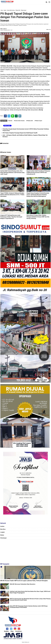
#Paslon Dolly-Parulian (19, 121)
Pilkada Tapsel (24, 10)
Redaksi (6, 631)
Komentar (49, 29)
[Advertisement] (25, 551)
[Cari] (46, 2)
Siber (12, 631)
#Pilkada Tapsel (38, 121)
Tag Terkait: (4, 121)
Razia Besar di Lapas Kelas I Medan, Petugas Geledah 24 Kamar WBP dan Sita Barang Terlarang (38, 217)
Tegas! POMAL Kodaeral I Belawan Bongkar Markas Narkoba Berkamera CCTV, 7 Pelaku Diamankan (12, 195)
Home (2, 10)
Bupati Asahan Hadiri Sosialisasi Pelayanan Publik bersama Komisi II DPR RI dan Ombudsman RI (38, 172)
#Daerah (10, 121)
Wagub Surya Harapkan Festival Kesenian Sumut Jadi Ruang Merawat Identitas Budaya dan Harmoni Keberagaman (38, 195)
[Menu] (50, 2)
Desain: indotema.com (26, 642)
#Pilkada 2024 (30, 121)
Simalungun (3, 538)
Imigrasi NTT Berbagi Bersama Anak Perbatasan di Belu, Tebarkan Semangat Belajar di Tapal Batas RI (11, 217)
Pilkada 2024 (18, 10)
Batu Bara (3, 529)
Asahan (2, 526)
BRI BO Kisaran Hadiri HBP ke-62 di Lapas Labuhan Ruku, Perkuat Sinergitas (24, 581)
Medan (2, 535)
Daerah (5, 10)
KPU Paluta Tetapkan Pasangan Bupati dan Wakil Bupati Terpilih (20, 133)
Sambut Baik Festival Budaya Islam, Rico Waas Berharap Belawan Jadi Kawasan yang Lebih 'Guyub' (12, 172)
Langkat (2, 532)
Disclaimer (19, 631)
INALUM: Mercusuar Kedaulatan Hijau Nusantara (23, 584)
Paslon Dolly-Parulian (11, 10)
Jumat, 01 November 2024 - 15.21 (6, 30)
